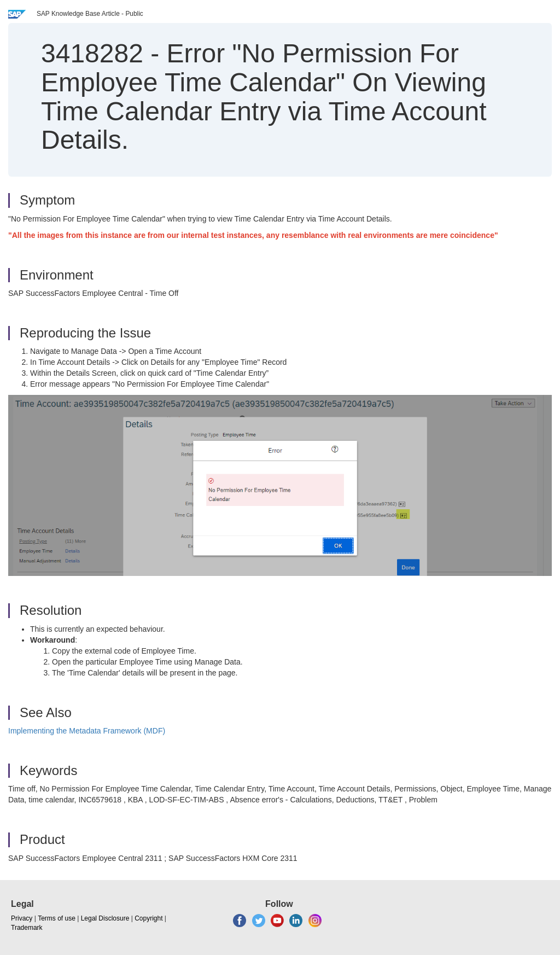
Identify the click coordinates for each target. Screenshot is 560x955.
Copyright (148, 918)
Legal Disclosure (105, 918)
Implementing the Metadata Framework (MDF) (87, 731)
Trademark (27, 928)
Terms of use (57, 918)
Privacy (22, 918)
